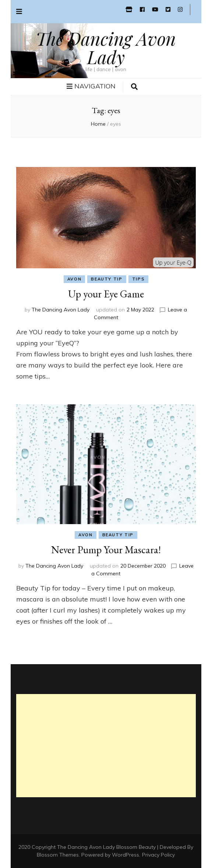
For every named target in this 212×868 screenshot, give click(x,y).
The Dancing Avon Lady (106, 48)
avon (75, 279)
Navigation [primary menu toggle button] (91, 86)
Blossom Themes (58, 855)
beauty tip (107, 279)
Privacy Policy (158, 855)
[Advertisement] (106, 746)
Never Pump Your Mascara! (106, 550)
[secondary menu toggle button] (19, 12)
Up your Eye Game (106, 294)
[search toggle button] (134, 87)
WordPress (126, 855)
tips (139, 279)
